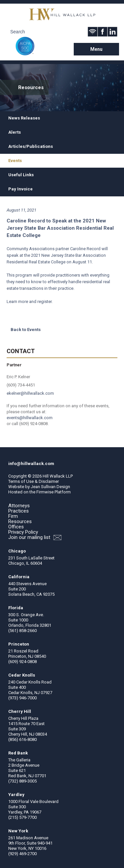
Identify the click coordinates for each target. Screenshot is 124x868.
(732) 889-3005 (22, 781)
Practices (19, 511)
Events (15, 161)
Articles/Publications (31, 146)
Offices (16, 527)
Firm (13, 516)
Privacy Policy (23, 532)
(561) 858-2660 (22, 631)
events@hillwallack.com (30, 418)
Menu (96, 49)
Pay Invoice (21, 189)
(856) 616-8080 (22, 739)
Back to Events (26, 330)
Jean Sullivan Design (50, 487)
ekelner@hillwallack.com (30, 393)
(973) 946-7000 (22, 698)
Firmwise (45, 492)
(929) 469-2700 (22, 854)
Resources (20, 521)
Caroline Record (85, 249)
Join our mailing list (35, 537)
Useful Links (21, 175)
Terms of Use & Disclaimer (34, 481)
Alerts (15, 132)
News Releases (24, 118)
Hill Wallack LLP (58, 476)
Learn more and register (29, 301)
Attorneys (19, 506)
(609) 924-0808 (22, 662)
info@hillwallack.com (31, 464)
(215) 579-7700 (22, 817)
